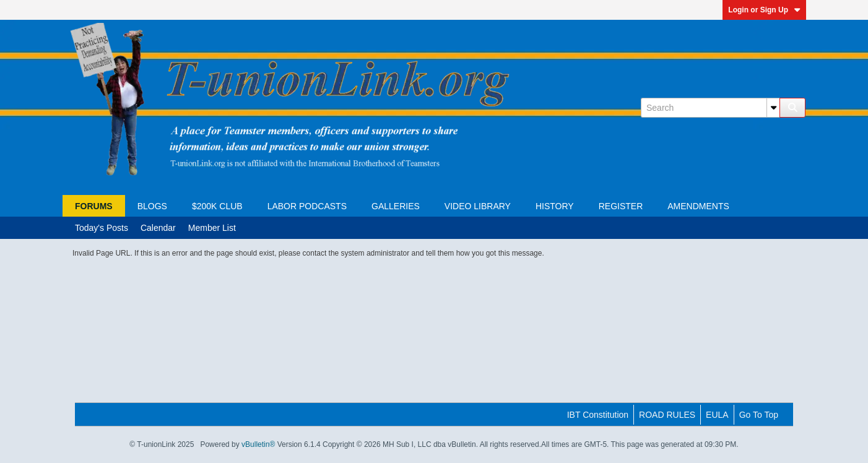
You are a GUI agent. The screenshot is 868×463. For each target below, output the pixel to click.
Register (621, 206)
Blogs (152, 206)
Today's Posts (102, 228)
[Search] (710, 108)
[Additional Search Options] (773, 108)
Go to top (759, 415)
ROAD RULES (667, 415)
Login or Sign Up (764, 10)
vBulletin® (258, 444)
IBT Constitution (598, 415)
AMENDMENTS (698, 206)
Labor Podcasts (307, 206)
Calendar (158, 228)
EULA (717, 415)
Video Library (478, 206)
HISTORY (555, 206)
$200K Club (217, 206)
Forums (94, 206)
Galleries (396, 206)
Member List (212, 228)
